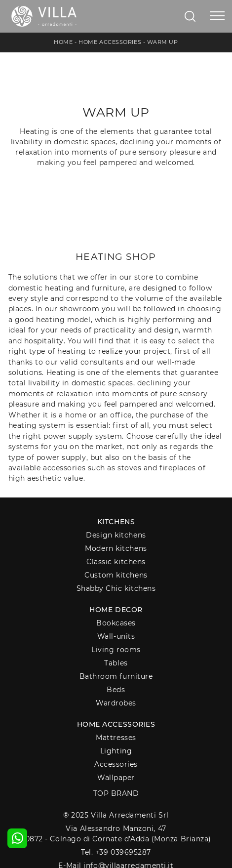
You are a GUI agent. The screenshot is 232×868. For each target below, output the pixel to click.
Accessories (116, 764)
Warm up (163, 42)
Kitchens (116, 522)
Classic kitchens (116, 562)
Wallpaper (116, 778)
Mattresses (116, 738)
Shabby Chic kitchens (116, 588)
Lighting (116, 751)
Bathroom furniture (116, 676)
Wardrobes (116, 703)
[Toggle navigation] (217, 16)
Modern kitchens (116, 548)
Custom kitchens (116, 575)
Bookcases (116, 623)
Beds (116, 690)
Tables (116, 663)
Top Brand (116, 793)
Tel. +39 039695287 (116, 852)
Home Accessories (110, 42)
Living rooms (116, 650)
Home (63, 42)
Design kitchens (116, 535)
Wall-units (116, 636)
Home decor (116, 610)
